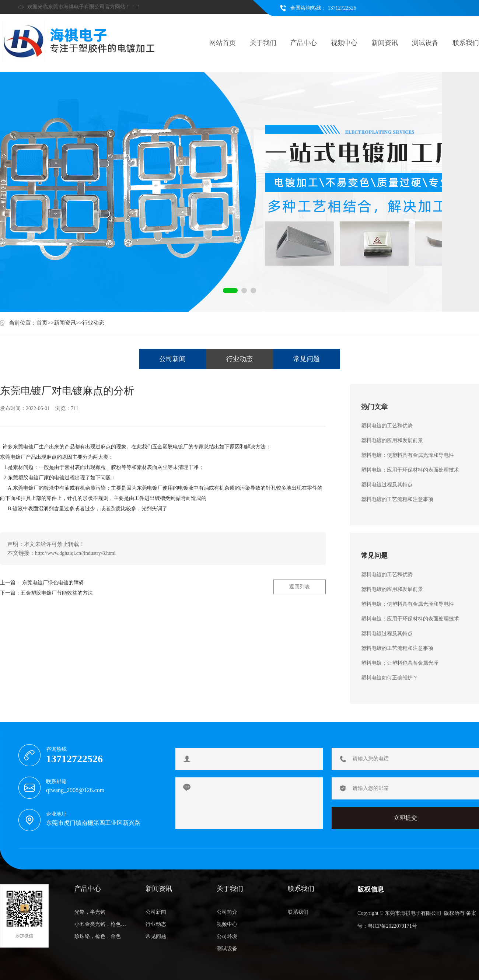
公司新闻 (172, 359)
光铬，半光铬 (90, 912)
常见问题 (307, 359)
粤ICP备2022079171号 (392, 926)
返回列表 (300, 587)
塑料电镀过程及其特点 (387, 485)
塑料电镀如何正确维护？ (389, 678)
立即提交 (405, 818)
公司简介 (227, 912)
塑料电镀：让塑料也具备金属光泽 (400, 663)
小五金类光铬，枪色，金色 (102, 924)
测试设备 (425, 43)
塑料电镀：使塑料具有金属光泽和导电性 (408, 455)
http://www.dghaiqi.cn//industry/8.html (75, 553)
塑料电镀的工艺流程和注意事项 (397, 499)
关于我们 (263, 43)
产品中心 (304, 43)
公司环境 (227, 936)
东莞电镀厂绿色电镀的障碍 (53, 583)
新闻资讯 (385, 43)
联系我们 (466, 43)
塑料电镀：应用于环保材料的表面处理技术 (410, 470)
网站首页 (223, 43)
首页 (42, 323)
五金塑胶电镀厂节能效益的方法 (57, 593)
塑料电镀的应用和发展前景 (392, 440)
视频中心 (344, 43)
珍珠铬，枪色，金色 (98, 936)
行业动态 (93, 323)
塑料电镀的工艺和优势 (387, 426)
